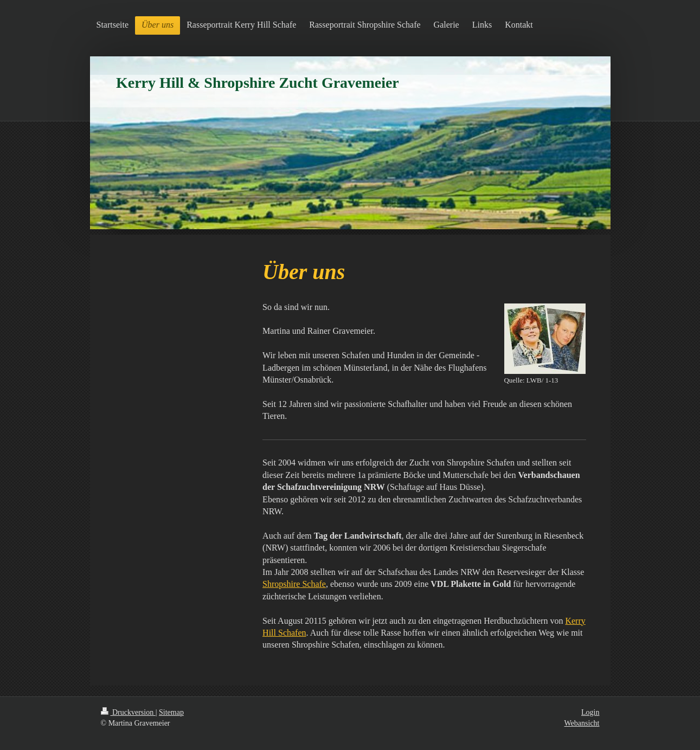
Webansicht (582, 723)
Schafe (294, 584)
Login (590, 712)
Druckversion (128, 712)
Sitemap (171, 712)
